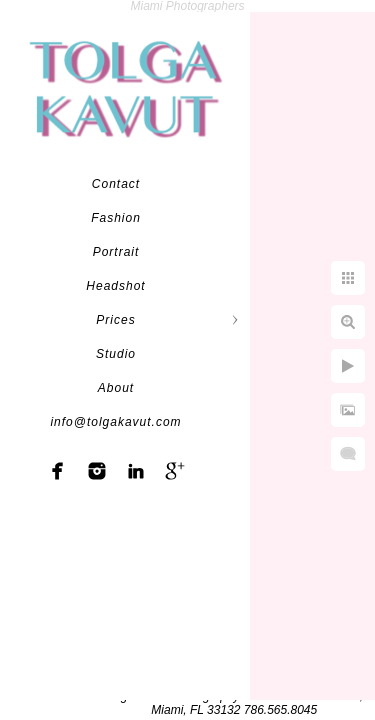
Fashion (116, 218)
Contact (116, 184)
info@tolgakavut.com (115, 422)
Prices (115, 320)
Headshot (115, 286)
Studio (116, 354)
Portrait (116, 252)
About (116, 388)
